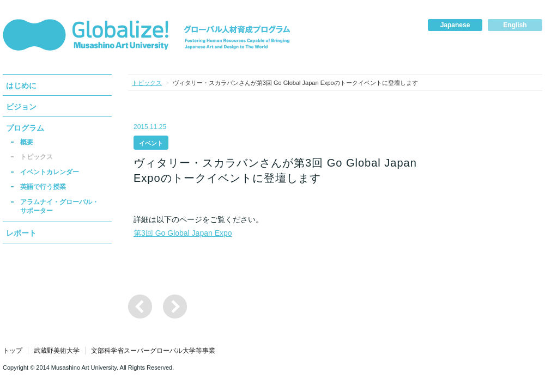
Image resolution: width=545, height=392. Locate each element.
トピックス (37, 157)
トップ (13, 351)
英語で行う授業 (43, 187)
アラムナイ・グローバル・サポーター (59, 206)
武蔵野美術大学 (57, 351)
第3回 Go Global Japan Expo (183, 233)
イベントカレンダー (50, 172)
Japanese (455, 25)
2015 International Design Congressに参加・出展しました (175, 307)
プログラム (25, 128)
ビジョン (21, 107)
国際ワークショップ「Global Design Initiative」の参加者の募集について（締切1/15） (140, 307)
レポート (21, 233)
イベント (151, 143)
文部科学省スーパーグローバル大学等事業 (153, 351)
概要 (27, 142)
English (515, 25)
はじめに (21, 85)
